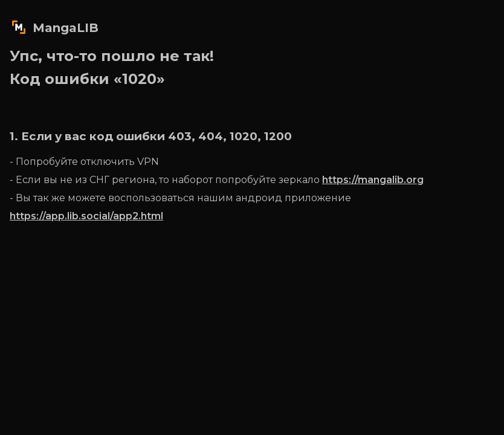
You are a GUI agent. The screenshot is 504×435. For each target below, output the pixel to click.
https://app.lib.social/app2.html (86, 216)
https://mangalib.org (373, 180)
